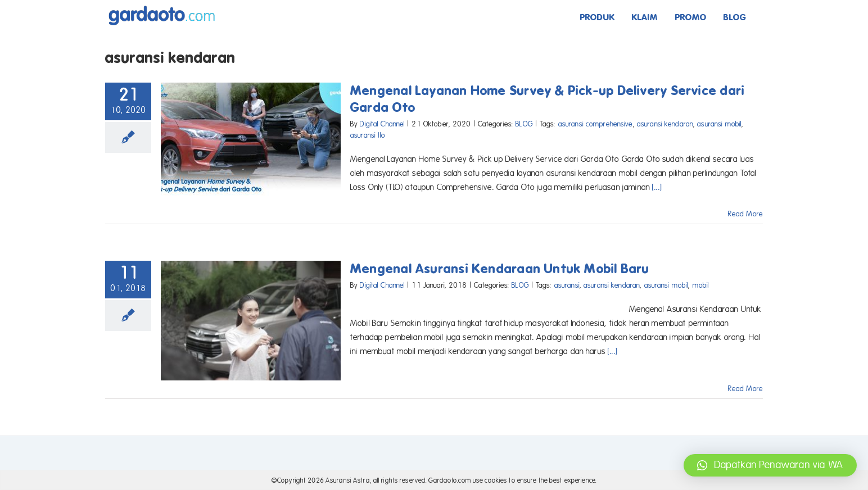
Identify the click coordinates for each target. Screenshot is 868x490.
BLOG (524, 124)
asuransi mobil (719, 124)
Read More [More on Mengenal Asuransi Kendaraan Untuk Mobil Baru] (745, 389)
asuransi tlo (368, 135)
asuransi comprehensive (596, 124)
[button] (770, 465)
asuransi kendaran (665, 124)
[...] (657, 187)
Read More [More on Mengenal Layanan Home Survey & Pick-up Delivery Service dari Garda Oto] (745, 214)
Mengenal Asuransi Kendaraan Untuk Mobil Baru (500, 269)
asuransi (567, 285)
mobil (701, 285)
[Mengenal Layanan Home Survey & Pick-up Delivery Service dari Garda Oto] (251, 139)
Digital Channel (382, 124)
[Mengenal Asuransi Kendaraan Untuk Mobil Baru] (251, 321)
